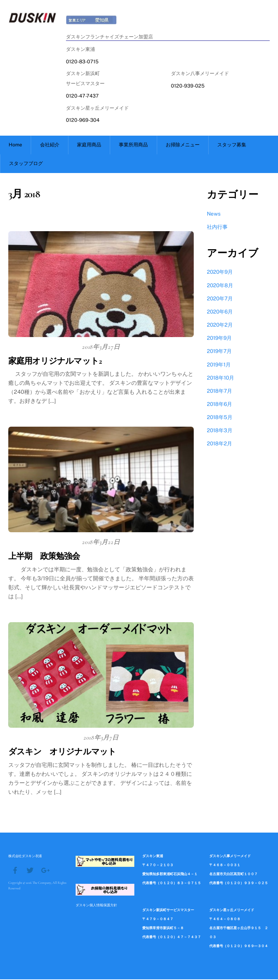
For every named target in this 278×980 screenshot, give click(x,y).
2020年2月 (220, 325)
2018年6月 (219, 405)
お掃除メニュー (183, 145)
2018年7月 (219, 392)
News (214, 214)
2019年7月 (219, 352)
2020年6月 (220, 312)
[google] (45, 870)
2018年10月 (221, 378)
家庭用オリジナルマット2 (55, 362)
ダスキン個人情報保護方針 (96, 906)
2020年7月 (220, 299)
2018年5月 (220, 418)
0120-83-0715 (82, 61)
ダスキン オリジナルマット (62, 753)
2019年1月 (219, 365)
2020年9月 (220, 273)
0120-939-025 (188, 86)
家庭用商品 (89, 145)
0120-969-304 (83, 120)
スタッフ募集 (232, 145)
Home (15, 145)
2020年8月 (220, 286)
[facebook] (15, 870)
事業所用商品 (133, 145)
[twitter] (30, 870)
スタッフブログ (26, 164)
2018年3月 (220, 431)
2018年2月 (219, 444)
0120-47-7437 (82, 95)
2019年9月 (219, 339)
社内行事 (217, 228)
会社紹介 (50, 145)
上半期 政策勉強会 (44, 557)
